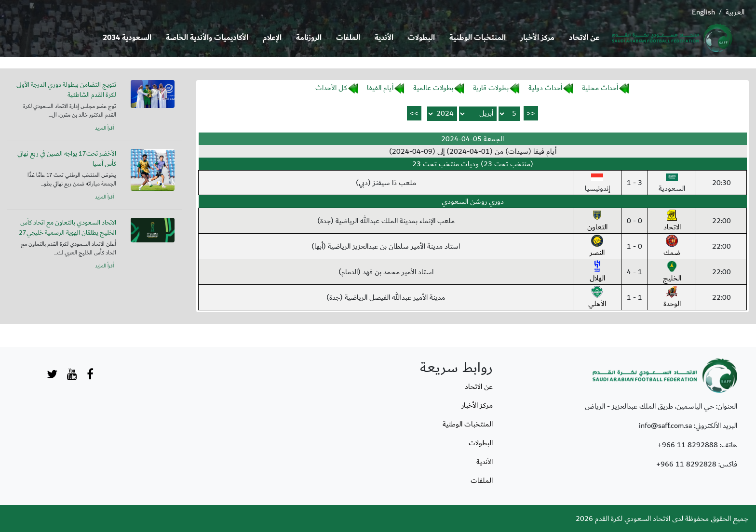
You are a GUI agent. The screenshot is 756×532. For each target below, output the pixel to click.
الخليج (672, 272)
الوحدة (672, 298)
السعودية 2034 (127, 38)
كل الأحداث (331, 88)
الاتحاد (672, 221)
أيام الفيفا (380, 88)
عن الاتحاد (584, 38)
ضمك (672, 247)
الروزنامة (309, 38)
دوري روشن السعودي (473, 201)
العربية (735, 12)
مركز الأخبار (537, 38)
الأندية (384, 38)
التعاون (597, 221)
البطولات (421, 38)
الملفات (348, 38)
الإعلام (272, 38)
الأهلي (597, 298)
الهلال (597, 272)
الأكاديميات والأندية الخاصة (207, 38)
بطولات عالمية (433, 88)
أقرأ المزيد (104, 128)
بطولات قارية (491, 88)
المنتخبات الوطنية (478, 38)
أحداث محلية (600, 88)
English (703, 12)
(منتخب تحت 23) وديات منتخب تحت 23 (473, 164)
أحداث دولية (545, 88)
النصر (597, 247)
